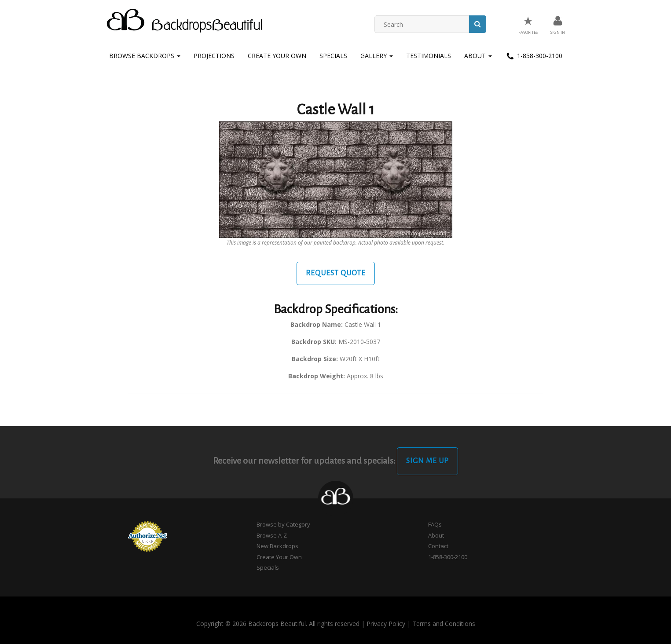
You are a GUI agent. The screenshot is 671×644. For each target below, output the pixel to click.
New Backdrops (277, 546)
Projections (214, 56)
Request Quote (336, 273)
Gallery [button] (377, 56)
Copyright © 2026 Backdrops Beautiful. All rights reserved (278, 624)
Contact (438, 546)
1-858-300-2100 (534, 56)
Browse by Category (283, 524)
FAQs (435, 524)
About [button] (478, 56)
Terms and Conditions (444, 624)
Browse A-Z (272, 535)
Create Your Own (277, 56)
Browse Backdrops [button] (145, 56)
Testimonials (429, 56)
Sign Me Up (427, 461)
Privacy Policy (386, 624)
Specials (333, 56)
